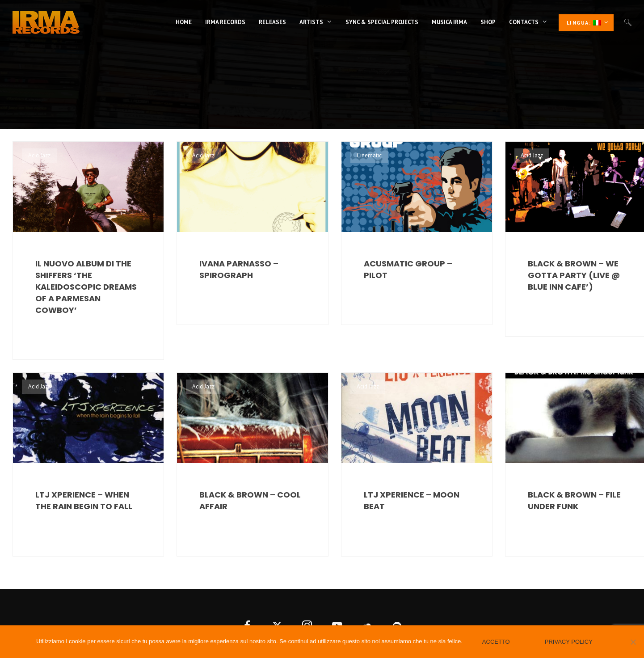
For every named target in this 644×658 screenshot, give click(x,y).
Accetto (496, 642)
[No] (633, 642)
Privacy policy (569, 642)
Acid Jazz (39, 155)
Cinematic (369, 155)
